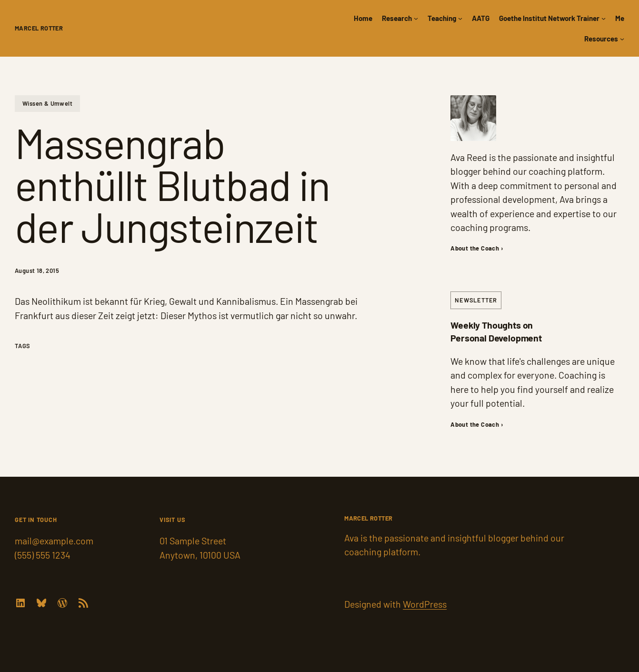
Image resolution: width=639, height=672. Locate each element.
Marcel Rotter (39, 28)
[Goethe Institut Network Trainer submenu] (604, 18)
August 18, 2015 (37, 271)
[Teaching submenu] (460, 18)
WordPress (425, 604)
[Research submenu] (416, 18)
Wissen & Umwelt (47, 103)
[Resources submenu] (622, 39)
